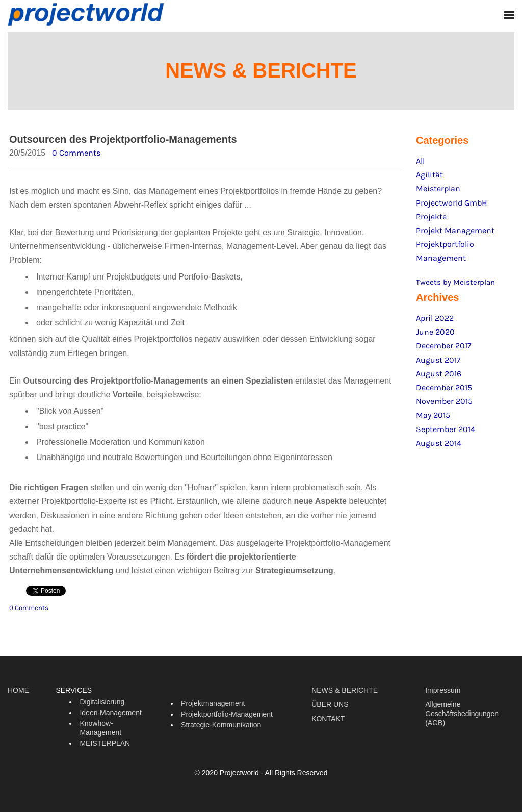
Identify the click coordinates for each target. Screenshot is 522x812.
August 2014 (439, 443)
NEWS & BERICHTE (345, 690)
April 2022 (435, 318)
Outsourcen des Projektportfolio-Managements (123, 139)
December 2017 (444, 346)
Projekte (431, 217)
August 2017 (438, 360)
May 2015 (433, 415)
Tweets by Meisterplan (455, 282)
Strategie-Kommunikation (221, 725)
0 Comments (76, 153)
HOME (18, 690)
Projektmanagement (213, 703)
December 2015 (444, 387)
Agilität (429, 175)
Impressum (443, 690)
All (420, 161)
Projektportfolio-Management (227, 714)
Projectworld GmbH (452, 203)
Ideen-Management (110, 713)
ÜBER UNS (330, 704)
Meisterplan (438, 188)
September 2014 (446, 429)
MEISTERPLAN (105, 743)
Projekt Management (455, 230)
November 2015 (444, 401)
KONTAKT (328, 719)
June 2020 (435, 332)
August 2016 (439, 374)
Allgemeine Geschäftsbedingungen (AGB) (462, 714)
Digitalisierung (102, 702)
